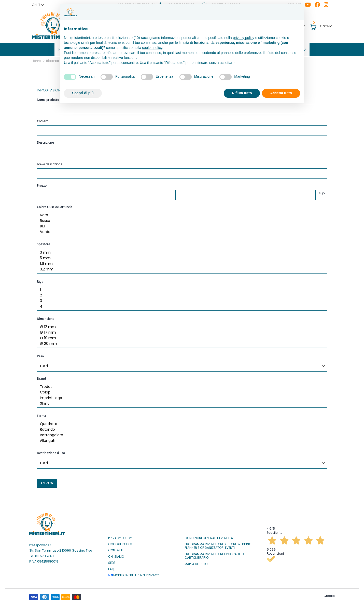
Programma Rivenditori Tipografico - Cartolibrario (215, 554)
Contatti (116, 549)
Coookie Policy (120, 542)
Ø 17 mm (180, 331)
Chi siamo (116, 555)
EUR (322, 192)
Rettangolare (180, 433)
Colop (180, 391)
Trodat (180, 385)
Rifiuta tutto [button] (242, 93)
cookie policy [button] (152, 48)
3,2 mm (180, 268)
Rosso (180, 219)
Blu (180, 225)
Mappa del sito (196, 562)
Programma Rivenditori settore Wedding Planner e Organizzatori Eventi (218, 544)
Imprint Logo (180, 396)
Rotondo (180, 428)
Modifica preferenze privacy (134, 573)
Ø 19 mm (180, 336)
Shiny (180, 402)
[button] (38, 5)
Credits (329, 594)
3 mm (180, 251)
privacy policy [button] (244, 38)
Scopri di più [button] (83, 93)
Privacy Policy (120, 536)
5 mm (180, 256)
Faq (111, 567)
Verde (180, 230)
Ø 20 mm (180, 342)
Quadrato (180, 422)
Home (37, 59)
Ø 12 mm (180, 325)
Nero (180, 213)
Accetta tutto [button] (281, 93)
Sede (112, 561)
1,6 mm (180, 262)
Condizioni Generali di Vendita (209, 536)
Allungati (180, 439)
